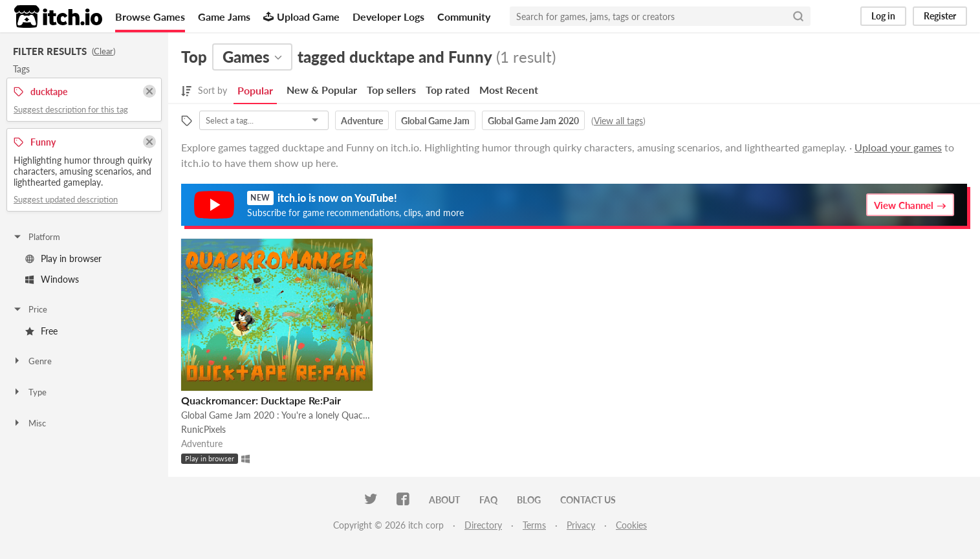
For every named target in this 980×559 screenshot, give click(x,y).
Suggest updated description (66, 199)
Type (29, 392)
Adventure (362, 121)
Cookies (631, 525)
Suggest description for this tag (71, 109)
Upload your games (898, 147)
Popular (255, 90)
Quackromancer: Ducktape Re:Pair (261, 400)
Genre (32, 361)
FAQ (488, 500)
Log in (883, 16)
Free (41, 331)
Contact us (588, 500)
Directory (483, 525)
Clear (103, 51)
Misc (29, 423)
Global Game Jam (435, 121)
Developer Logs (388, 16)
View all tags (618, 121)
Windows (52, 279)
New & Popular (322, 90)
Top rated (448, 90)
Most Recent (509, 90)
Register (940, 16)
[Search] (798, 16)
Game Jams (224, 16)
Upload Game (301, 16)
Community (464, 16)
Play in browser (63, 258)
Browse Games (150, 16)
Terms (534, 525)
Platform (36, 237)
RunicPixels (203, 429)
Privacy (581, 525)
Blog (529, 500)
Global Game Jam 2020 (533, 121)
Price (30, 309)
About (444, 500)
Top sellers (391, 90)
